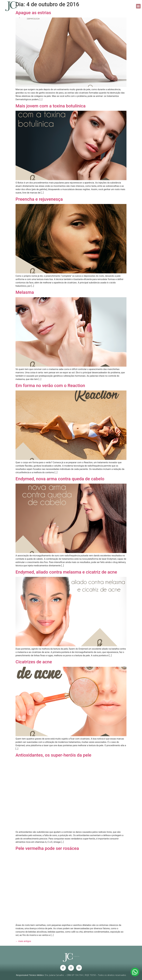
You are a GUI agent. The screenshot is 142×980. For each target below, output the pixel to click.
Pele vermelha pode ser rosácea (47, 848)
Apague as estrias (33, 13)
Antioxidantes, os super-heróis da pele (53, 755)
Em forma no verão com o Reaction (50, 386)
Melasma (25, 292)
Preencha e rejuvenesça (39, 199)
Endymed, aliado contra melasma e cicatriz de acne (66, 572)
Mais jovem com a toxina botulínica (51, 106)
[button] (138, 6)
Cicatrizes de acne (34, 662)
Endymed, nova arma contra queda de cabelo (60, 479)
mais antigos (23, 941)
